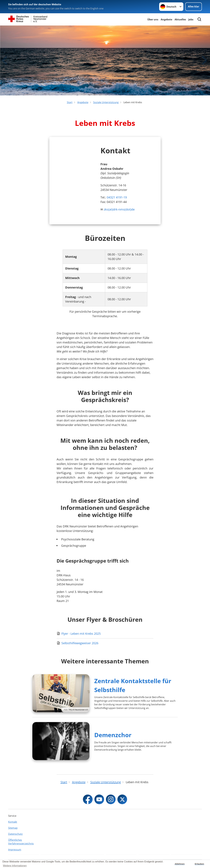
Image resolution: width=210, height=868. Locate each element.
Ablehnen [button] (180, 864)
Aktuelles (180, 19)
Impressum (15, 850)
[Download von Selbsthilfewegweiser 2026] (105, 643)
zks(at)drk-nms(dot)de (119, 209)
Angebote (166, 19)
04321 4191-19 (117, 197)
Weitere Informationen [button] (15, 866)
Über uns (153, 19)
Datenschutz (15, 834)
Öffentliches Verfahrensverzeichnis (21, 842)
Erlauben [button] (199, 864)
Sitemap (13, 828)
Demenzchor (113, 735)
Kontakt (13, 822)
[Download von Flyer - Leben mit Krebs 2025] (105, 634)
